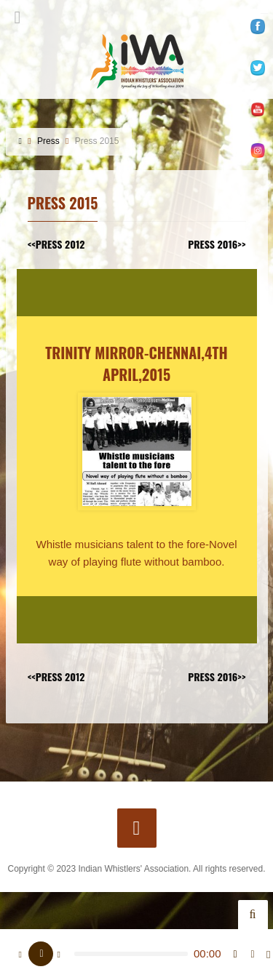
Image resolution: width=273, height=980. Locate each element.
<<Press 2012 (56, 244)
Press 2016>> (217, 244)
